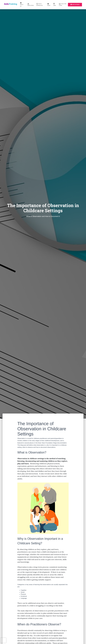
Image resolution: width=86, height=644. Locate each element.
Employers (31, 5)
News (49, 5)
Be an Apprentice (41, 5)
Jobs (55, 5)
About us (22, 5)
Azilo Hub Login (63, 5)
